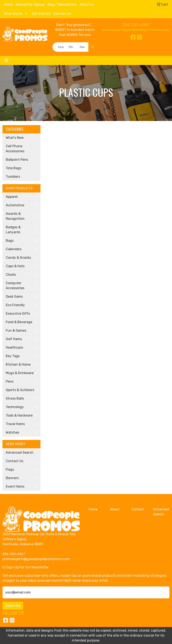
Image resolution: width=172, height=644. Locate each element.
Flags (10, 469)
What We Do (13, 14)
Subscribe (13, 606)
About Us (87, 4)
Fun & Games (16, 330)
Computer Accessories (15, 286)
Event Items (15, 486)
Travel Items (15, 424)
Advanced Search (20, 452)
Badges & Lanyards (13, 230)
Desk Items (14, 297)
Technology (15, 407)
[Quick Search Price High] (83, 47)
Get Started (41, 14)
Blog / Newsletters (62, 4)
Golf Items (14, 339)
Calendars (14, 249)
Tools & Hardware (19, 415)
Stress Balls (15, 398)
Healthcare (14, 347)
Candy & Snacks (18, 258)
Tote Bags (14, 168)
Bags (10, 241)
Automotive (15, 205)
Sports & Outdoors (20, 390)
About (115, 509)
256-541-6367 (136, 25)
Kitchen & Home (18, 364)
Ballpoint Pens (17, 160)
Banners (12, 478)
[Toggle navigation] (6, 60)
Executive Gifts (18, 314)
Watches (12, 432)
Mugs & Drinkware (20, 373)
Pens (10, 381)
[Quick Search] (60, 47)
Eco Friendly (15, 305)
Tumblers (13, 177)
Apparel (12, 197)
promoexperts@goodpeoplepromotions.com (136, 30)
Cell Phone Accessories (15, 149)
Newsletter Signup (30, 4)
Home (8, 4)
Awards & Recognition (15, 216)
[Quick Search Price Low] (72, 47)
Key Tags (13, 356)
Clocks (11, 275)
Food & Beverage (19, 322)
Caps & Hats (15, 266)
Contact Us (62, 14)
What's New (15, 138)
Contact (138, 509)
